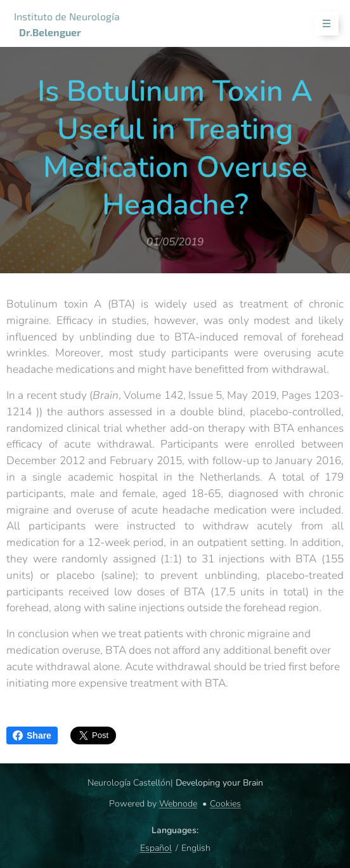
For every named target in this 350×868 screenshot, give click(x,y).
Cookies (225, 804)
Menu (322, 24)
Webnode (178, 804)
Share (32, 735)
